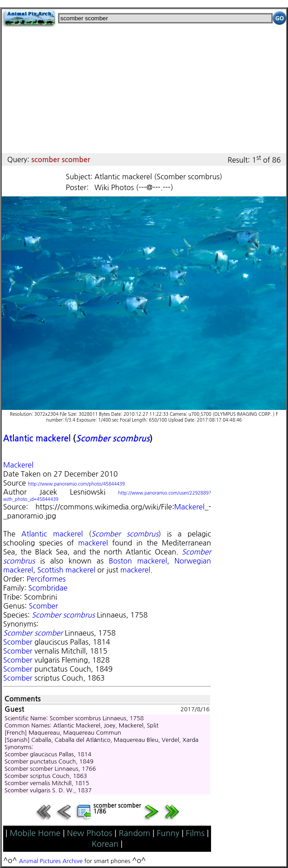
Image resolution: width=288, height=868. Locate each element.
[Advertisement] (144, 90)
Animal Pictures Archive (51, 861)
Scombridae (48, 588)
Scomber (43, 606)
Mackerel (18, 465)
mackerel (93, 543)
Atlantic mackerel (37, 439)
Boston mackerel (138, 561)
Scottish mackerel (66, 570)
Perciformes (46, 579)
